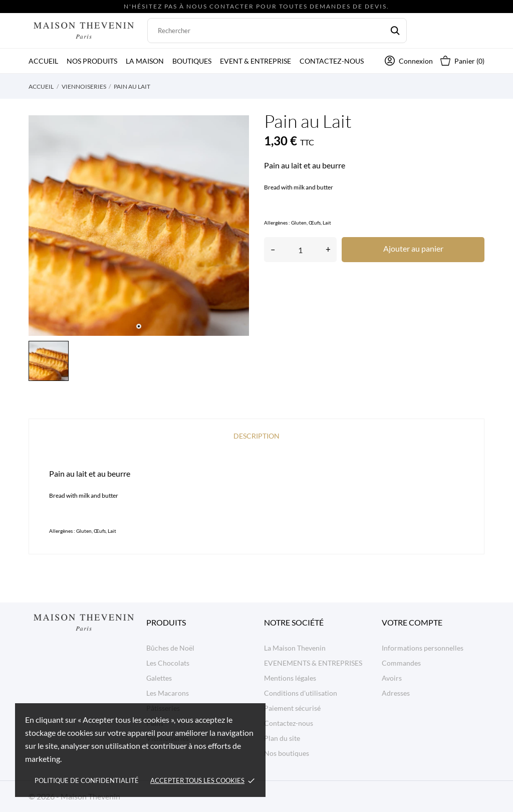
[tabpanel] (139, 226)
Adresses (396, 693)
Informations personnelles (423, 648)
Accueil (43, 61)
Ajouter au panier (413, 248)
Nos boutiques (287, 753)
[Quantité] (300, 250)
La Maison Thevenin (295, 648)
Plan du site (282, 738)
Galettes (159, 678)
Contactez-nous (332, 61)
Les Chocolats (168, 663)
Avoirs (392, 678)
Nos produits (92, 61)
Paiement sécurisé (292, 708)
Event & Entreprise (255, 61)
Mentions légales (290, 678)
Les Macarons (168, 693)
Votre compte (412, 622)
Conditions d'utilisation (301, 693)
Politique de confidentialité (87, 780)
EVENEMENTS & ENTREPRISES (313, 663)
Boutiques (192, 61)
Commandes (401, 663)
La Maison (145, 61)
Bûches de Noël (170, 648)
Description (256, 436)
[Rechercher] (277, 31)
